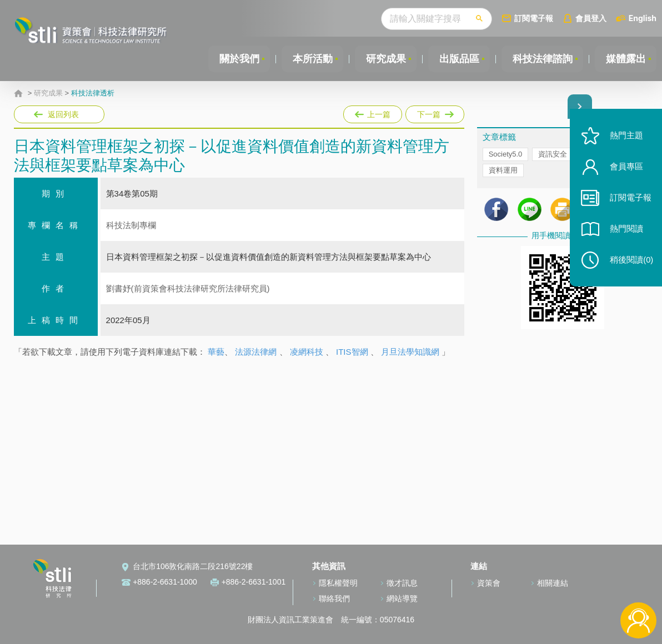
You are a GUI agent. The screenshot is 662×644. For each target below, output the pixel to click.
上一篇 (373, 112)
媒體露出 (625, 59)
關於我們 (236, 59)
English (643, 18)
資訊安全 (553, 155)
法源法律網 (256, 352)
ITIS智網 (352, 352)
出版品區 (458, 59)
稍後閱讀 (629, 265)
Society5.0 (506, 155)
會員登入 (591, 18)
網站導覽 (402, 598)
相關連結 (553, 583)
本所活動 (310, 59)
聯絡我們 (334, 598)
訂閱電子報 (534, 18)
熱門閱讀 (624, 233)
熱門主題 (624, 140)
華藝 (216, 352)
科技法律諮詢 (541, 59)
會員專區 (624, 171)
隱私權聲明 (338, 583)
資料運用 (503, 171)
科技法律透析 (93, 93)
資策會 (489, 583)
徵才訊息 (402, 583)
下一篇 (434, 112)
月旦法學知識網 (410, 352)
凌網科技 (307, 352)
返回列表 (63, 114)
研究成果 (384, 59)
